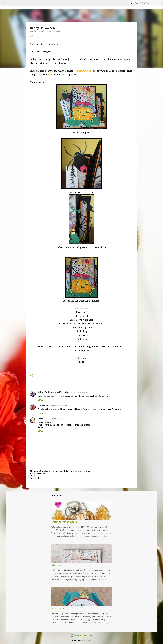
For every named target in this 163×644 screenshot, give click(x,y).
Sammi (41, 419)
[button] (31, 36)
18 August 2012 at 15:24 (79, 392)
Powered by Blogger (81, 635)
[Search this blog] (148, 3)
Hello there (56, 565)
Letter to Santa (57, 608)
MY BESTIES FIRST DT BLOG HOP (65, 522)
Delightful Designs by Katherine (53, 392)
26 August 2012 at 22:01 (54, 419)
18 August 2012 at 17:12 (58, 406)
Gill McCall (43, 405)
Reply (40, 400)
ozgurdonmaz (88, 640)
